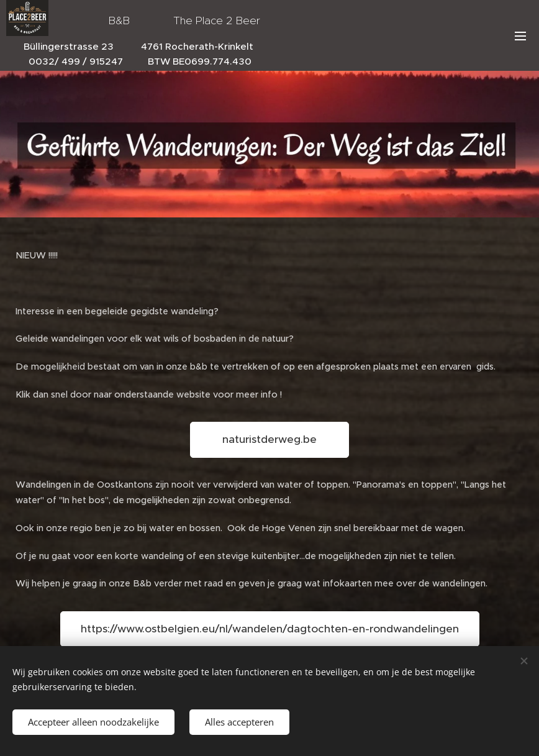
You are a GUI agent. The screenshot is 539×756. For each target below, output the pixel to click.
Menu (520, 36)
